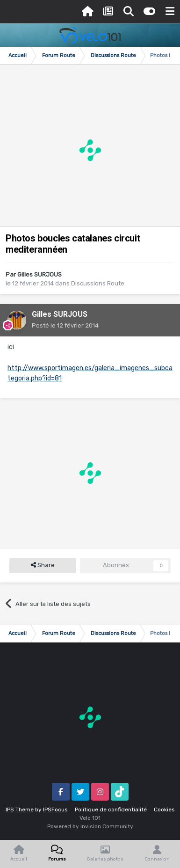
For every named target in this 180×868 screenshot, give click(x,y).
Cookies (164, 810)
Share (43, 565)
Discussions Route (98, 283)
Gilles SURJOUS (40, 274)
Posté (65, 325)
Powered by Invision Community (90, 826)
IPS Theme (20, 810)
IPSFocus (55, 810)
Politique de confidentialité (111, 810)
